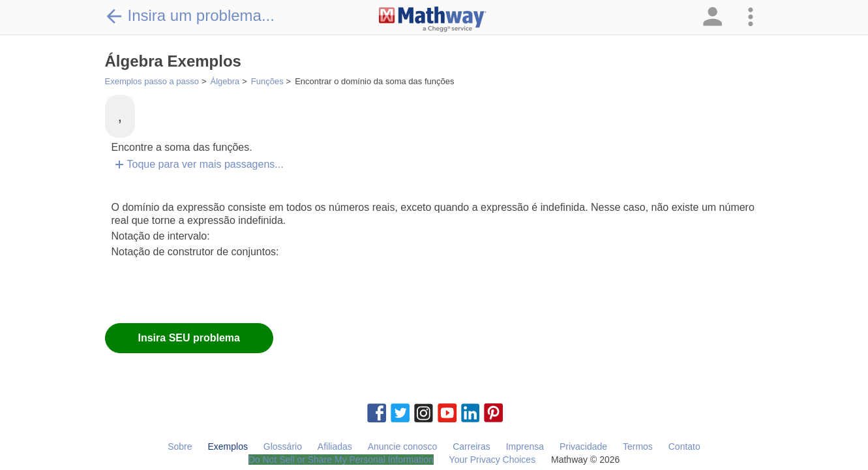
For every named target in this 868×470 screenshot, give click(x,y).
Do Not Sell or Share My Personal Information (341, 460)
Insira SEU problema (189, 338)
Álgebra (225, 81)
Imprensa (525, 446)
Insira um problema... (190, 16)
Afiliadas (335, 446)
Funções (267, 81)
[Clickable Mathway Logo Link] (433, 20)
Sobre (180, 446)
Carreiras (471, 446)
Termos (638, 446)
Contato (684, 446)
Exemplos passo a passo (152, 81)
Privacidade (583, 446)
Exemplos (227, 446)
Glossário (283, 446)
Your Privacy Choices (493, 460)
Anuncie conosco (403, 446)
